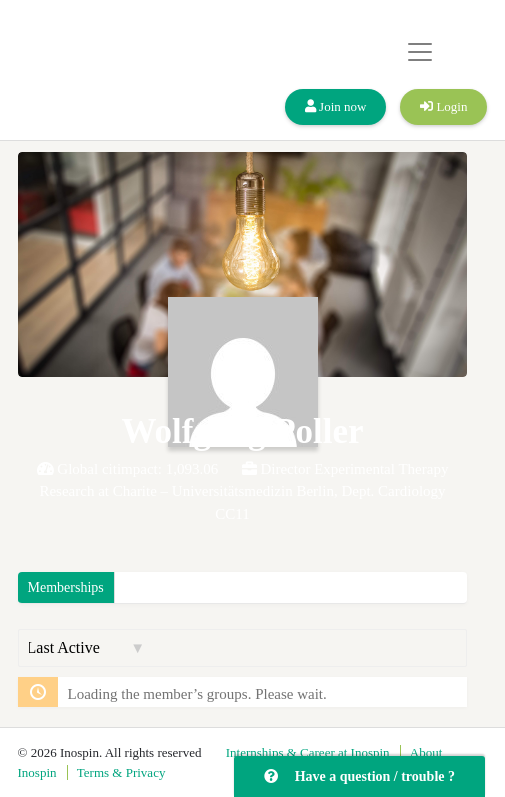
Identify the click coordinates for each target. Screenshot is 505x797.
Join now (336, 106)
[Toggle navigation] (420, 52)
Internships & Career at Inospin (308, 752)
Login (443, 106)
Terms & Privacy (121, 772)
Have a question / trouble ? (359, 776)
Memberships (66, 587)
